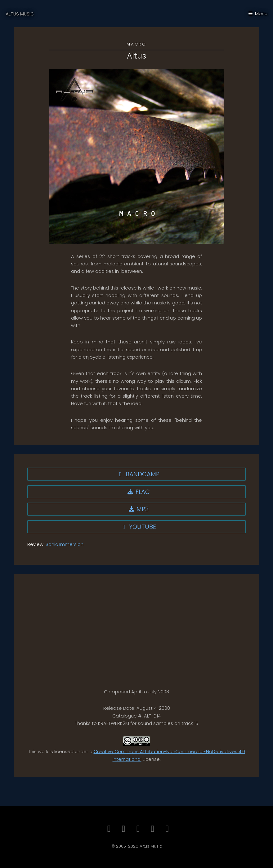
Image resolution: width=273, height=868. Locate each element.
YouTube (138, 527)
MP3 (138, 509)
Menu (261, 14)
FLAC (138, 492)
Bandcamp (138, 474)
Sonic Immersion (65, 544)
